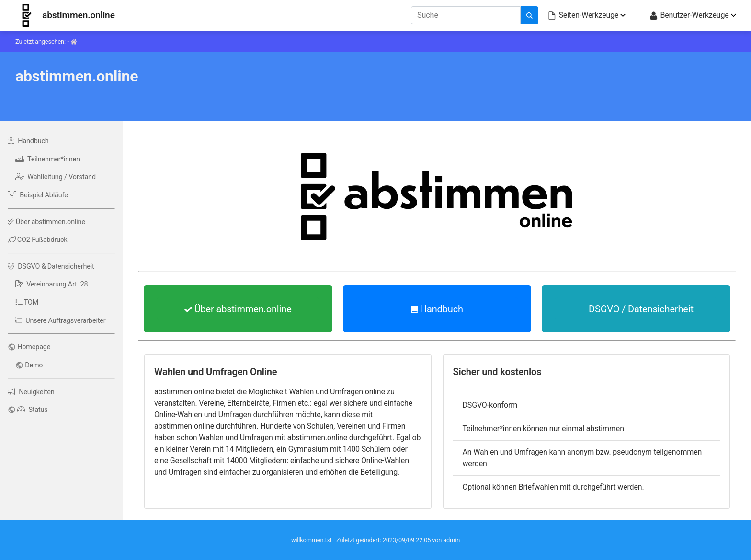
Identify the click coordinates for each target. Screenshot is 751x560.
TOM (27, 303)
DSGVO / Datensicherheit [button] (636, 309)
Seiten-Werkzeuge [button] (583, 15)
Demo (34, 365)
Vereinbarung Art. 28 (52, 284)
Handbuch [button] (437, 309)
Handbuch (28, 141)
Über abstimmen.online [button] (238, 309)
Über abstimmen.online (46, 222)
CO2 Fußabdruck (37, 240)
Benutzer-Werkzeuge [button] (689, 15)
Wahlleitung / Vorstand (56, 177)
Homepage (34, 347)
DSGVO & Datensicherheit (51, 267)
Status (32, 410)
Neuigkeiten (31, 392)
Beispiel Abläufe (38, 195)
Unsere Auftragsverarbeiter (61, 321)
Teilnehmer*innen (48, 159)
